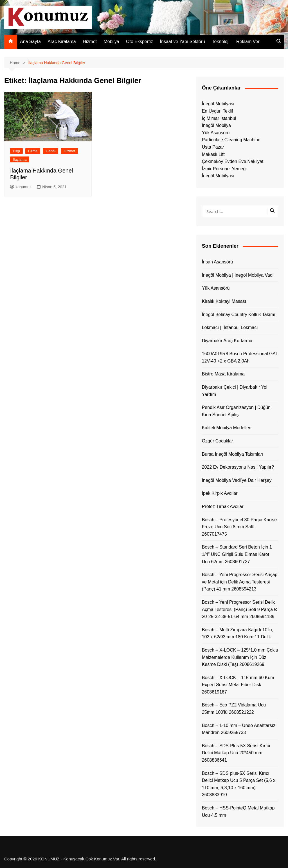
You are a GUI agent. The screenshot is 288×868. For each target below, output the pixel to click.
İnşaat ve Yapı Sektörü (183, 42)
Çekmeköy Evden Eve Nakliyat (233, 161)
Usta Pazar (213, 147)
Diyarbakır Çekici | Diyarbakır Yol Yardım (235, 391)
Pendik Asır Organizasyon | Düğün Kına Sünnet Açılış (236, 411)
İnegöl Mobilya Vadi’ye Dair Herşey (237, 480)
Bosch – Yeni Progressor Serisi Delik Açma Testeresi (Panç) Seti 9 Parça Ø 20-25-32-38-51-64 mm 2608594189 (240, 609)
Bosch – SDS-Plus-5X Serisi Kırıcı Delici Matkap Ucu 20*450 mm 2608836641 (236, 753)
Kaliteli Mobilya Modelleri (227, 428)
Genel (51, 151)
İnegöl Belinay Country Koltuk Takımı (239, 315)
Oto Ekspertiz (139, 42)
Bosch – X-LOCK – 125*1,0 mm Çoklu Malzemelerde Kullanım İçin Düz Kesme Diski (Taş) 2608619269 (240, 657)
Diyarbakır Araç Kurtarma (227, 341)
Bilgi (16, 151)
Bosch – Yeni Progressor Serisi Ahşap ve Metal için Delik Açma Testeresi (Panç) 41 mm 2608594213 (240, 582)
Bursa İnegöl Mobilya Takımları (233, 454)
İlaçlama (20, 159)
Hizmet (90, 42)
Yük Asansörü (216, 133)
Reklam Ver (248, 42)
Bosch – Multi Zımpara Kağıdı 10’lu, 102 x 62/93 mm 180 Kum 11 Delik (238, 633)
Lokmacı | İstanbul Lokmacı (230, 327)
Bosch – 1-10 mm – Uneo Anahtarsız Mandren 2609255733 (239, 729)
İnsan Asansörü (217, 262)
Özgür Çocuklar (218, 441)
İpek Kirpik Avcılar (220, 493)
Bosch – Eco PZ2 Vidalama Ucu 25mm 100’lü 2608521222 (234, 709)
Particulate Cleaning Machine (231, 140)
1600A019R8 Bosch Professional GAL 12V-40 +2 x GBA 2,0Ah (240, 357)
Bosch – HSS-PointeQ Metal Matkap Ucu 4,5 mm (238, 812)
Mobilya (111, 42)
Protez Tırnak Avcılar (223, 506)
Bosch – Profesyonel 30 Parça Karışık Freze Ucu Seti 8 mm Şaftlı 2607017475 (240, 527)
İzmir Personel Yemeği (224, 169)
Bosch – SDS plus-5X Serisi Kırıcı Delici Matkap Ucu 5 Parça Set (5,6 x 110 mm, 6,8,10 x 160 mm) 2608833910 (239, 784)
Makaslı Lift (213, 154)
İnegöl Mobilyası (218, 104)
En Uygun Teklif (218, 111)
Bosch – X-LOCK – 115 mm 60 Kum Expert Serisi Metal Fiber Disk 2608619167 (238, 685)
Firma (33, 151)
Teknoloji (220, 42)
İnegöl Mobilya (216, 125)
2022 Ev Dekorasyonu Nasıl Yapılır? (238, 467)
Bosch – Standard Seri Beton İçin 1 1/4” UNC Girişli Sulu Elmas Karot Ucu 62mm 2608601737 (237, 554)
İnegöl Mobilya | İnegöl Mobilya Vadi (238, 275)
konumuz (21, 187)
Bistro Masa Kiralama (223, 374)
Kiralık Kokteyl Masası (224, 301)
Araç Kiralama (62, 42)
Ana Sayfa (30, 42)
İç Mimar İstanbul (219, 118)
